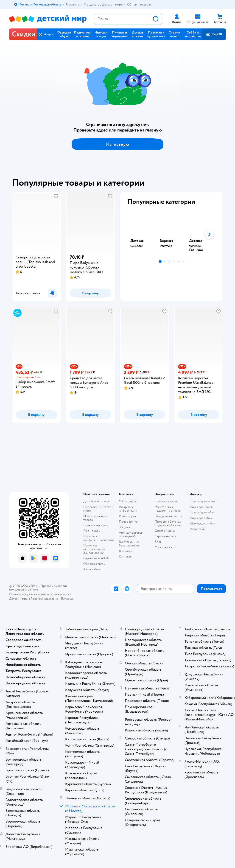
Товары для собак (202, 512)
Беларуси (68, 599)
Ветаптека (197, 529)
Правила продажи (96, 525)
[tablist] (172, 234)
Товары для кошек (203, 501)
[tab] (142, 234)
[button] (214, 34)
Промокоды (92, 531)
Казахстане (50, 599)
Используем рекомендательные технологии (40, 594)
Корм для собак (201, 518)
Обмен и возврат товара (95, 518)
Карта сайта (91, 569)
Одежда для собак (203, 523)
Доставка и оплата (96, 501)
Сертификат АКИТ (97, 558)
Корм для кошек (201, 507)
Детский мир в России (25, 599)
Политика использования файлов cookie (94, 549)
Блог (158, 542)
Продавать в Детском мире (98, 509)
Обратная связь (94, 564)
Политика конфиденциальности (99, 538)
